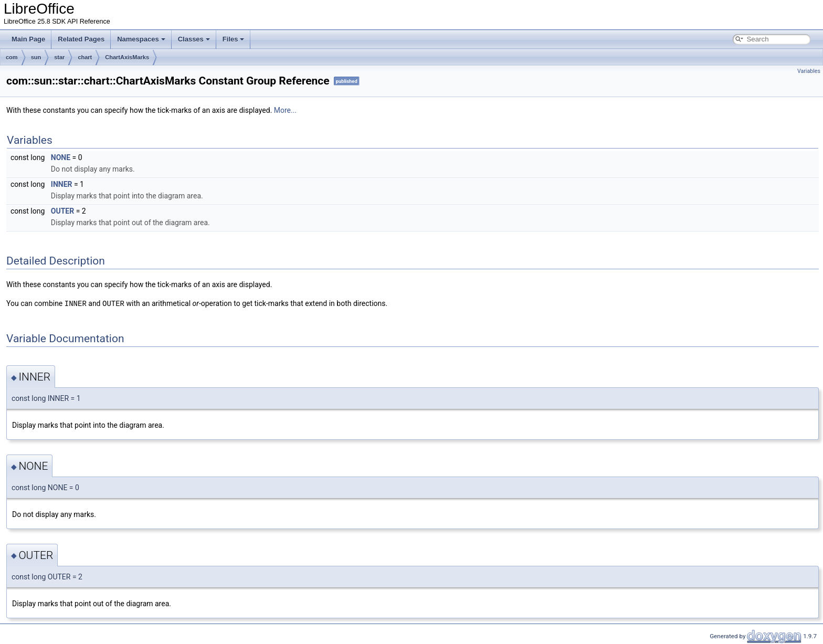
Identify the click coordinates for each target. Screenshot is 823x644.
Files (234, 39)
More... (285, 110)
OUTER (62, 211)
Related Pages (81, 39)
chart (85, 57)
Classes (194, 39)
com (12, 57)
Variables (809, 71)
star (59, 57)
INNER (62, 184)
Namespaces (141, 39)
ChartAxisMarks (127, 57)
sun (36, 57)
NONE (61, 157)
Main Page (28, 39)
